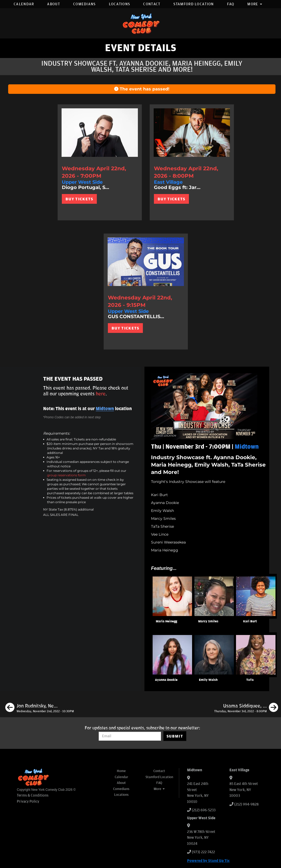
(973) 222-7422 (203, 852)
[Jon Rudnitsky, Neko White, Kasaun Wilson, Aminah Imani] (40, 708)
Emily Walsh (208, 680)
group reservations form (66, 475)
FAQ (231, 4)
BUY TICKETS (79, 199)
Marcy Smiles (208, 621)
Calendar (24, 4)
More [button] (255, 4)
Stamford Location (194, 4)
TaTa (250, 680)
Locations (120, 4)
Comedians (84, 4)
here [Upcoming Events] (101, 394)
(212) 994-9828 (246, 804)
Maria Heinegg (166, 621)
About (54, 4)
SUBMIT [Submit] (175, 736)
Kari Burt (250, 621)
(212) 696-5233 (204, 810)
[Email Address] (130, 736)
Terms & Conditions (33, 795)
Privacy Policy (28, 801)
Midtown (105, 409)
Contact (152, 4)
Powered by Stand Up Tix (208, 861)
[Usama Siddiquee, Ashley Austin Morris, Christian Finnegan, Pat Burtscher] (246, 708)
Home (121, 771)
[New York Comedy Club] (140, 23)
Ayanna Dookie (166, 680)
